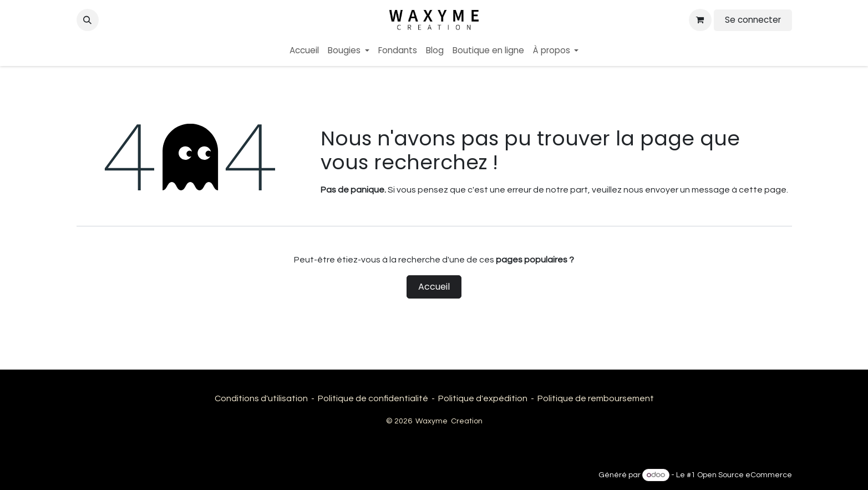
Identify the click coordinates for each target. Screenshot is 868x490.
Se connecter (753, 20)
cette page (763, 190)
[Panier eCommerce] (700, 20)
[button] (88, 20)
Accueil (434, 287)
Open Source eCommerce (745, 475)
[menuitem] (304, 51)
